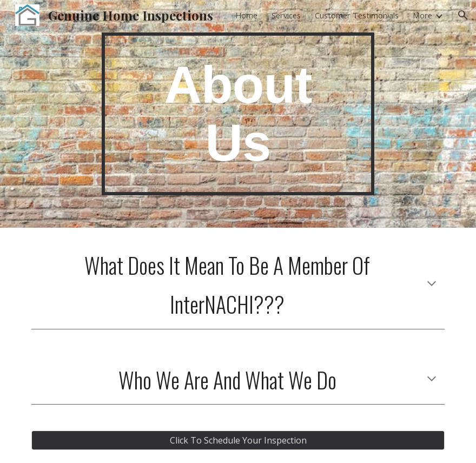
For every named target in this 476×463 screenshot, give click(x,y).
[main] (238, 114)
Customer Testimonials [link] (357, 15)
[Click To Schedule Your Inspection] (238, 440)
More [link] (422, 15)
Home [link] (246, 15)
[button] (463, 15)
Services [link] (286, 15)
